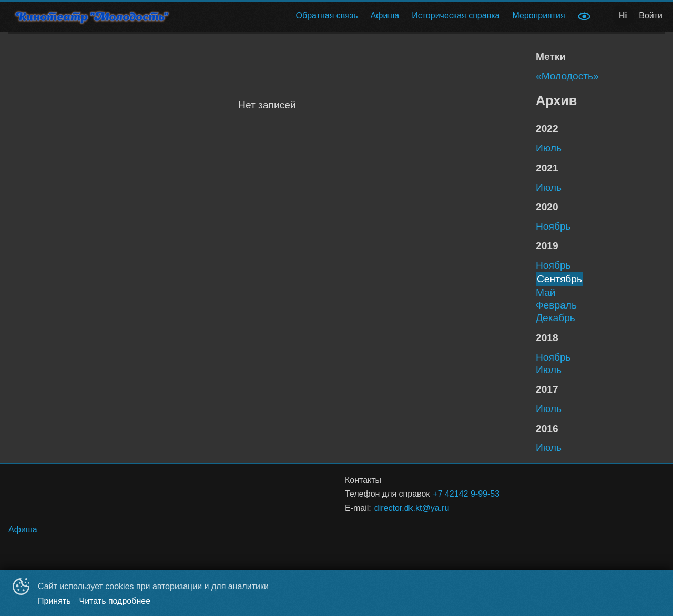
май (546, 292)
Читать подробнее (115, 601)
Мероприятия (538, 16)
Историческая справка (456, 16)
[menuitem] (327, 16)
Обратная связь (327, 16)
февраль (556, 305)
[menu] (378, 16)
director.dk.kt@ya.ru (412, 508)
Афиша (385, 16)
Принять (54, 601)
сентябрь (559, 279)
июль (549, 148)
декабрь (555, 318)
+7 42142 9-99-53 (466, 494)
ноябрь (553, 226)
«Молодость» (567, 76)
